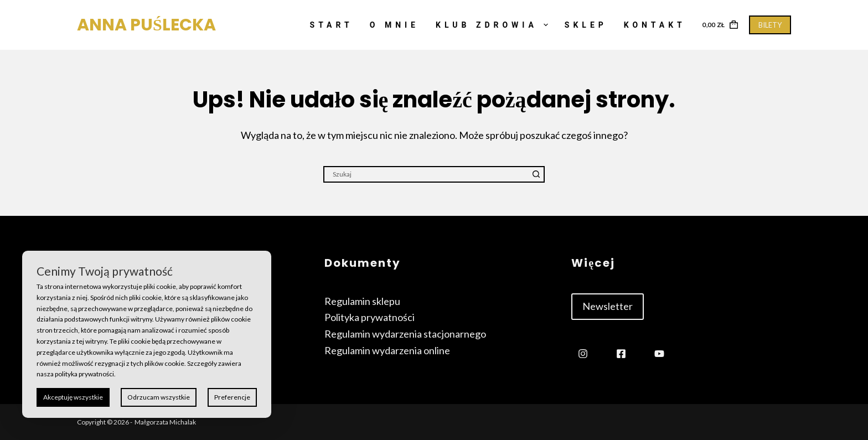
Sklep (586, 25)
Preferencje (232, 397)
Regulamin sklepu (362, 301)
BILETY (770, 25)
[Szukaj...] (426, 174)
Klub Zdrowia (494, 25)
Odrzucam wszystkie (159, 397)
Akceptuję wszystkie (73, 397)
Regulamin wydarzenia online (387, 350)
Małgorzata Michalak (165, 422)
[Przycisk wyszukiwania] (536, 174)
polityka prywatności (84, 374)
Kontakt (655, 25)
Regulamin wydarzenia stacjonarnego (405, 334)
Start (332, 25)
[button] (608, 307)
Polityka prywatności (370, 317)
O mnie (394, 25)
